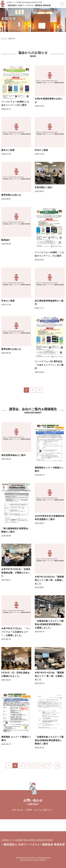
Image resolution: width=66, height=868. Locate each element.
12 (57, 765)
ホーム (4, 38)
